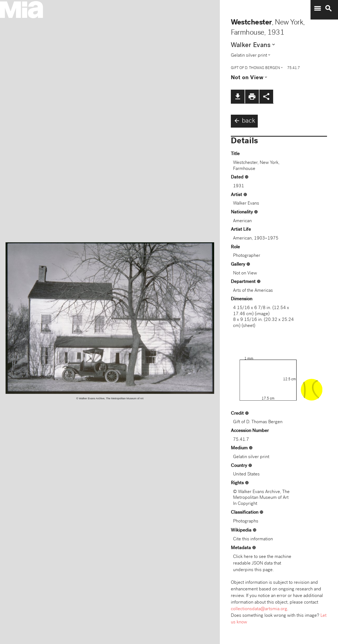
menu (317, 9)
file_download (238, 97)
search (328, 9)
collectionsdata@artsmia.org (259, 609)
